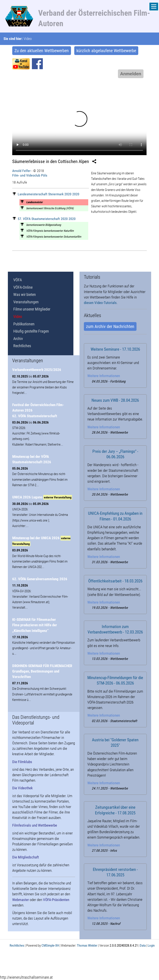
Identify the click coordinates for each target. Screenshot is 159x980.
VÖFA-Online (23, 287)
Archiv (18, 339)
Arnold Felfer (21, 171)
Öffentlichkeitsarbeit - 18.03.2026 (115, 581)
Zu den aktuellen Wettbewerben (42, 51)
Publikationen (24, 324)
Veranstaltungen (26, 302)
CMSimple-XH (50, 946)
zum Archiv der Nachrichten (110, 326)
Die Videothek (22, 788)
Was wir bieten (25, 294)
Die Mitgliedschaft (26, 857)
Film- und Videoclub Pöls (30, 175)
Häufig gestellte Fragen (31, 331)
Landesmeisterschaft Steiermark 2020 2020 (46, 194)
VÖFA (18, 280)
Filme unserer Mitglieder (32, 309)
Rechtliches (22, 346)
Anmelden (131, 74)
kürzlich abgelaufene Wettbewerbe (106, 51)
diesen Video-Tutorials (100, 303)
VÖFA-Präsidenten (56, 900)
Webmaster (21, 900)
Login (151, 946)
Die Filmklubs (22, 762)
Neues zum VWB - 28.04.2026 (115, 400)
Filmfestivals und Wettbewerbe (35, 825)
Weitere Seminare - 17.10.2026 (115, 349)
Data (143, 946)
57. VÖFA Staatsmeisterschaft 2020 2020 (44, 219)
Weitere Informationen (104, 376)
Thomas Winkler (87, 946)
